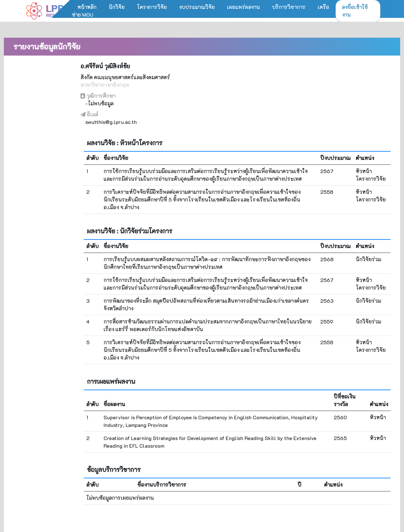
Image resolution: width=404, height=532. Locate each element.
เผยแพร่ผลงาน (243, 7)
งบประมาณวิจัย (197, 7)
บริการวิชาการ (289, 7)
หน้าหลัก (87, 7)
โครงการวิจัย (152, 7)
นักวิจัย (117, 7)
